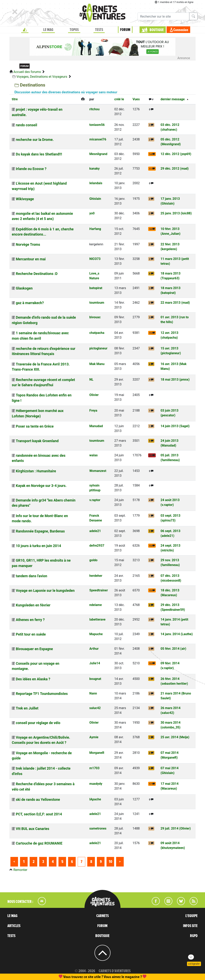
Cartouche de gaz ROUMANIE (39, 843)
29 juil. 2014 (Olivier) (176, 828)
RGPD (194, 936)
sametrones (98, 828)
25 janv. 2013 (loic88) (176, 213)
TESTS (99, 30)
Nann (93, 693)
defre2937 (97, 546)
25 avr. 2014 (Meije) (175, 737)
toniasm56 (97, 125)
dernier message (173, 99)
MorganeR (97, 753)
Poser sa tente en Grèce (35, 426)
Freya (93, 410)
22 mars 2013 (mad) (175, 303)
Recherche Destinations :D (37, 274)
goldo (93, 560)
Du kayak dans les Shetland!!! (39, 154)
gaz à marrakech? (30, 303)
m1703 (94, 768)
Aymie (94, 737)
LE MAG (48, 30)
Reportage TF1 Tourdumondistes (42, 694)
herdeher (96, 576)
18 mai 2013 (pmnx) (175, 380)
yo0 (92, 213)
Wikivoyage (25, 199)
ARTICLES (14, 926)
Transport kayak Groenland (37, 441)
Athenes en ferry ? (30, 620)
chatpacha (97, 333)
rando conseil (26, 125)
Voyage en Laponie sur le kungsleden (45, 591)
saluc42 (95, 708)
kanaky (94, 169)
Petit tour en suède (31, 634)
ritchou (94, 109)
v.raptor (95, 500)
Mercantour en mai (31, 259)
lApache (95, 799)
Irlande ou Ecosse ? (31, 169)
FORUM (125, 30)
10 (110, 862)
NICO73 (95, 259)
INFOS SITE (190, 926)
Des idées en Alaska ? (33, 679)
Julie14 (95, 663)
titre (15, 99)
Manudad (96, 426)
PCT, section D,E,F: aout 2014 (39, 814)
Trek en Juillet (27, 708)
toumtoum (97, 303)
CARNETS (102, 916)
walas (93, 455)
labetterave (97, 619)
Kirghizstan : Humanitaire (36, 471)
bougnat (95, 679)
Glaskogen (24, 288)
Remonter (20, 870)
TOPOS (74, 30)
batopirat (96, 288)
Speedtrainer (98, 590)
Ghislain (95, 199)
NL (91, 380)
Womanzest (98, 471)
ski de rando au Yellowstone (38, 800)
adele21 (95, 531)
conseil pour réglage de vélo (38, 723)
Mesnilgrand (98, 154)
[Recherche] (163, 16)
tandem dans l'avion (32, 576)
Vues (136, 99)
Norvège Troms (28, 245)
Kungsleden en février (33, 605)
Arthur (94, 649)
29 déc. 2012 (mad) (175, 169)
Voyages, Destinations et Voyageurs (42, 77)
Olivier (94, 395)
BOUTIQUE (157, 30)
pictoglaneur (98, 348)
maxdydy (96, 784)
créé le (119, 99)
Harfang (95, 229)
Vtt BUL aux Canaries (33, 829)
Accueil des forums (27, 72)
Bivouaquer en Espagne (34, 649)
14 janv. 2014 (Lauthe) (177, 634)
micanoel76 (98, 139)
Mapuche (96, 634)
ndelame (95, 605)
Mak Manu (97, 364)
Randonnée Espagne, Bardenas (40, 531)
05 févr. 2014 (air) (173, 649)
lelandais (96, 183)
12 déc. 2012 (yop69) (176, 154)
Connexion (181, 30)
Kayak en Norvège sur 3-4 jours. (41, 486)
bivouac (95, 317)
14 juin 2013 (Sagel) (175, 426)
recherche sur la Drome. (35, 140)
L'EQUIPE (191, 916)
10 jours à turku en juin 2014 (38, 546)
